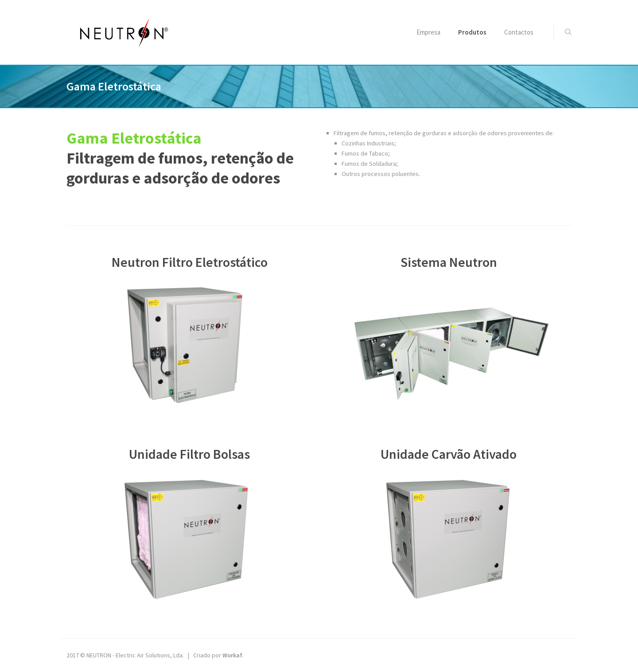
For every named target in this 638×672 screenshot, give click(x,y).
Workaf (232, 655)
